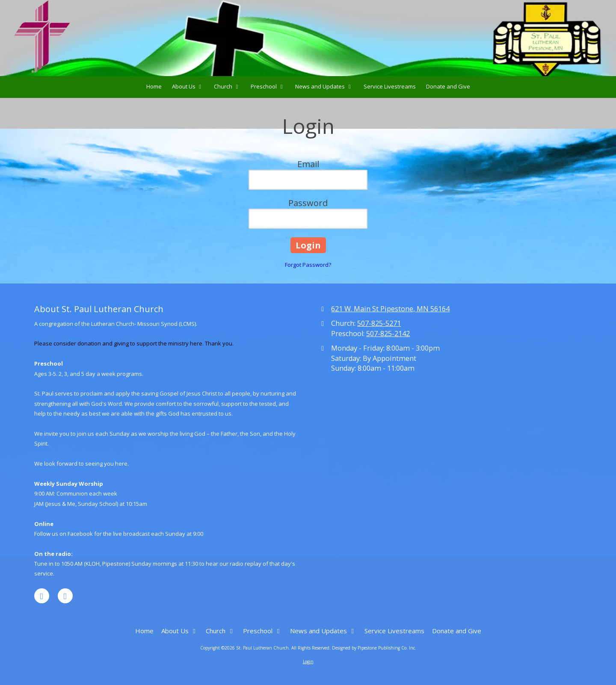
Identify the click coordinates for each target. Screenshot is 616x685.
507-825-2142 (388, 334)
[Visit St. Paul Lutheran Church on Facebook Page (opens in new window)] (42, 596)
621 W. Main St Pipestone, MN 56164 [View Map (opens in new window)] (390, 309)
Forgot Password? (308, 265)
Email (308, 164)
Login (308, 661)
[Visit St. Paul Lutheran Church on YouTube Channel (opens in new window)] (65, 596)
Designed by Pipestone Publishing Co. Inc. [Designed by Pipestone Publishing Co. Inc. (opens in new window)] (374, 648)
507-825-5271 (379, 323)
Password (308, 203)
